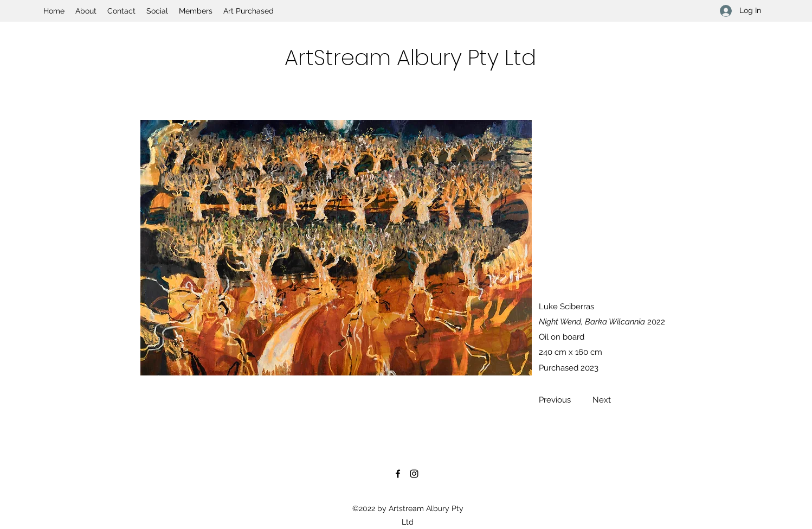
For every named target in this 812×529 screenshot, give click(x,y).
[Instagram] (414, 474)
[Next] (602, 400)
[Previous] (558, 400)
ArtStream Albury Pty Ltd (410, 58)
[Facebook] (398, 474)
